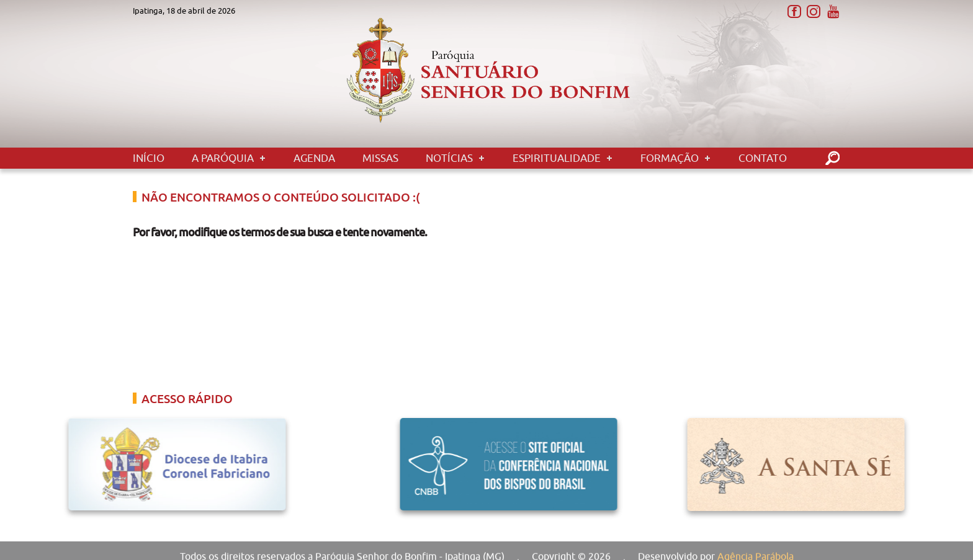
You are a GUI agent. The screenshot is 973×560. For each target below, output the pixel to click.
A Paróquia (223, 158)
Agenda (314, 158)
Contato (763, 158)
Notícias (449, 158)
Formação (670, 158)
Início (149, 158)
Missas (380, 158)
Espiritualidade (557, 158)
